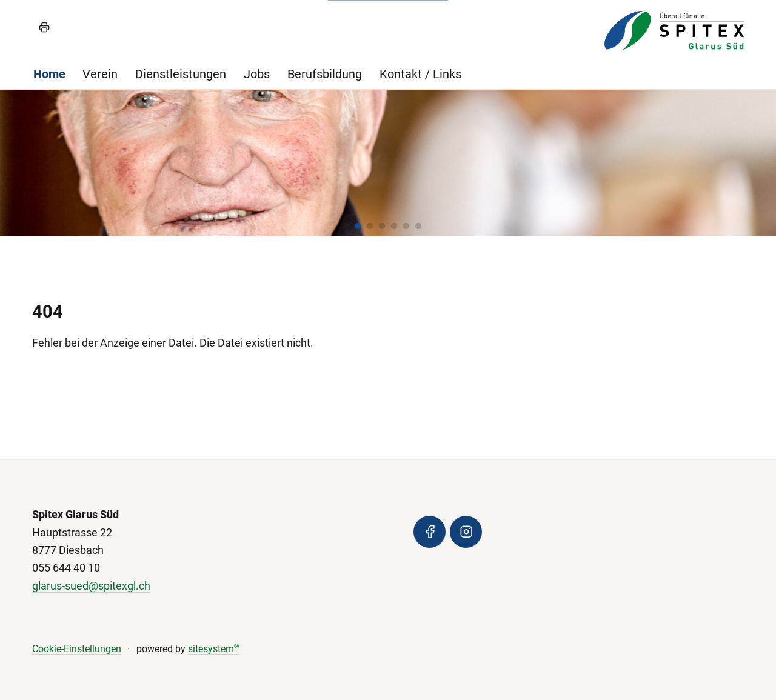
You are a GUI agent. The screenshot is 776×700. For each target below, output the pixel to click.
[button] (358, 226)
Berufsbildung (325, 74)
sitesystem (214, 649)
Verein (100, 74)
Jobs (257, 74)
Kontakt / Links (420, 74)
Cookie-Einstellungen (77, 649)
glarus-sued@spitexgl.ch (91, 586)
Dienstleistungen (181, 74)
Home (49, 74)
